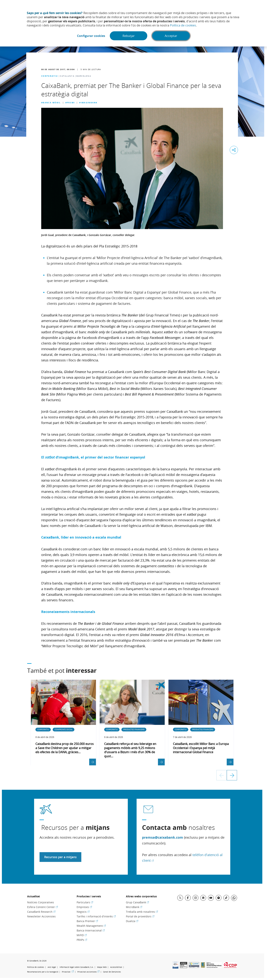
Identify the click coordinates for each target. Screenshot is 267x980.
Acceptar (171, 36)
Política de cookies (183, 25)
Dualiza (132, 921)
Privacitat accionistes (88, 972)
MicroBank (134, 907)
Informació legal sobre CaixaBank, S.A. (77, 967)
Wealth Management (91, 926)
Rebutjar (129, 36)
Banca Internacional (91, 930)
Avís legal (52, 967)
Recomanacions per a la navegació (43, 972)
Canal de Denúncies (112, 972)
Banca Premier (87, 921)
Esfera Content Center (43, 907)
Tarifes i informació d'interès (96, 916)
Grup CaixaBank (137, 902)
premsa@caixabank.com (163, 837)
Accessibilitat (116, 967)
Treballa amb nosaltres (142, 912)
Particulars (85, 902)
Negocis (83, 912)
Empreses (84, 907)
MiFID (82, 935)
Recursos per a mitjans (60, 857)
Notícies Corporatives (41, 902)
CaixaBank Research (41, 912)
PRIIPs (82, 940)
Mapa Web (102, 967)
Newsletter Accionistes (41, 916)
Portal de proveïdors (140, 916)
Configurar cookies (91, 36)
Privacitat (68, 972)
